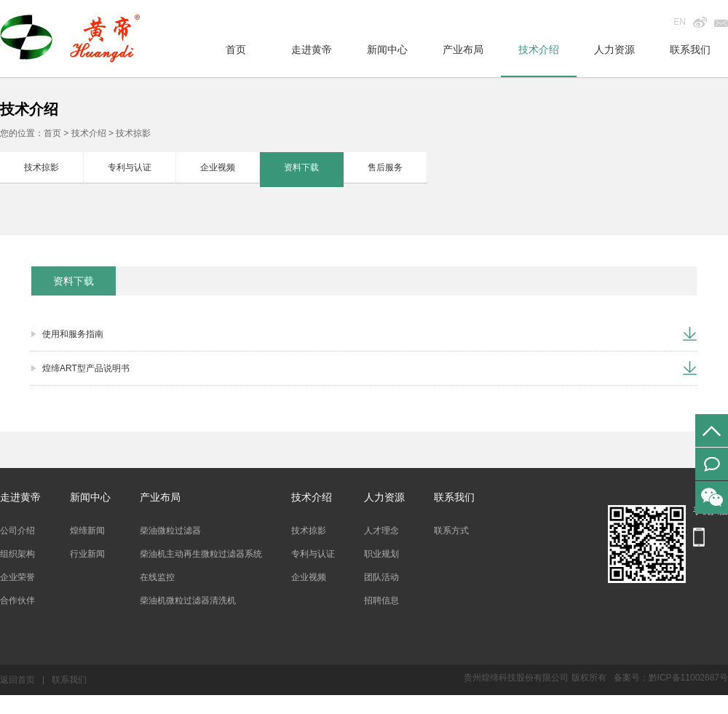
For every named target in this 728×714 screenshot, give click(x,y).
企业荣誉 (17, 577)
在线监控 (157, 577)
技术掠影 (41, 167)
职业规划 (381, 554)
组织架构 (17, 554)
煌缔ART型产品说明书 (86, 368)
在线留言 (712, 464)
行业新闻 (87, 554)
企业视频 (218, 167)
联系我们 (690, 49)
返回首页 (17, 680)
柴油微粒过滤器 (170, 531)
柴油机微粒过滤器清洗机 (188, 600)
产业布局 (463, 49)
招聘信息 (381, 600)
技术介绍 (539, 49)
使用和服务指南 (73, 334)
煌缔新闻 (87, 531)
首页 (236, 49)
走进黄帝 (312, 49)
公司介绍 (17, 531)
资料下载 (301, 167)
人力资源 (614, 49)
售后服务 (385, 167)
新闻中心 (387, 49)
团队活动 (381, 577)
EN (680, 22)
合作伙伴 (17, 600)
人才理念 (381, 531)
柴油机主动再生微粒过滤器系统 (201, 554)
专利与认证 (130, 167)
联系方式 (451, 531)
